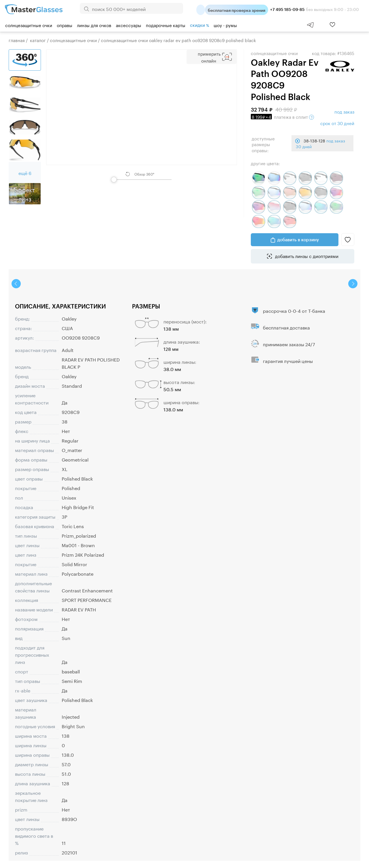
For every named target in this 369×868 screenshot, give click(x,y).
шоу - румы (225, 25)
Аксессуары (129, 25)
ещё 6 (25, 173)
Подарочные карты (166, 25)
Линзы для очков (94, 25)
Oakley (69, 318)
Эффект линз (25, 194)
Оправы (65, 25)
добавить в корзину (298, 240)
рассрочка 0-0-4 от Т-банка (294, 310)
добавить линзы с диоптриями (306, 256)
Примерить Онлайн (209, 57)
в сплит (282, 116)
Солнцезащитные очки (29, 25)
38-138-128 (320, 143)
